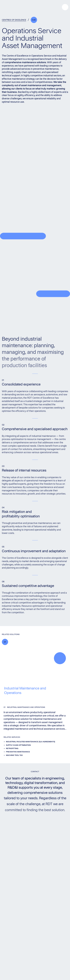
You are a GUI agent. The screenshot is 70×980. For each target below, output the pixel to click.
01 (5, 642)
